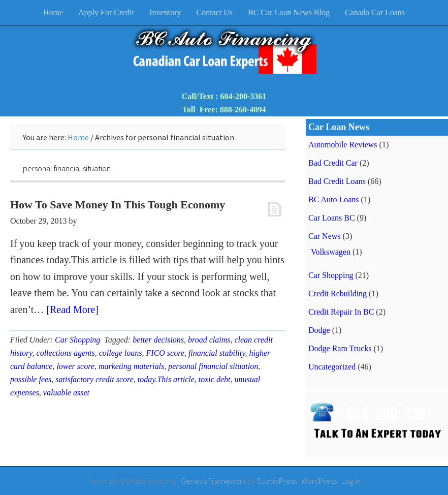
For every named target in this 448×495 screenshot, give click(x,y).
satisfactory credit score (94, 379)
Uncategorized (332, 367)
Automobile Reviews (343, 145)
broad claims (209, 340)
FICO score (165, 353)
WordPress (319, 481)
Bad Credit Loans (337, 181)
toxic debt (215, 379)
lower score (75, 366)
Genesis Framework (213, 481)
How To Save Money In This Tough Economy (118, 205)
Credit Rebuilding (338, 293)
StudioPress (277, 481)
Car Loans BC (332, 218)
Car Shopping (77, 340)
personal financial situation (213, 366)
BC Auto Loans (334, 199)
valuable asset (66, 393)
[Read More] (72, 310)
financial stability (217, 353)
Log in (351, 481)
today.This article (166, 379)
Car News (325, 236)
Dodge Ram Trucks (340, 348)
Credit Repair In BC (341, 312)
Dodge (319, 330)
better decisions (158, 340)
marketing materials (131, 366)
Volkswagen (331, 252)
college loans (121, 353)
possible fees (31, 379)
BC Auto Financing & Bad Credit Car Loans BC (224, 51)
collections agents (66, 353)
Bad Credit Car (333, 163)
